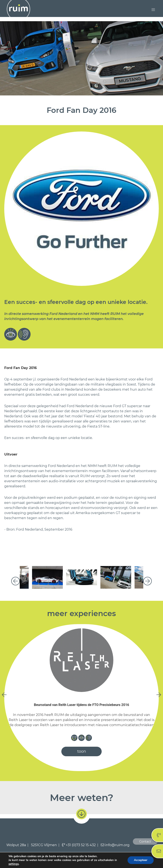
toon (82, 751)
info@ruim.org (115, 845)
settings (14, 864)
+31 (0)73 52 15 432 (79, 845)
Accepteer (141, 860)
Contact (145, 841)
